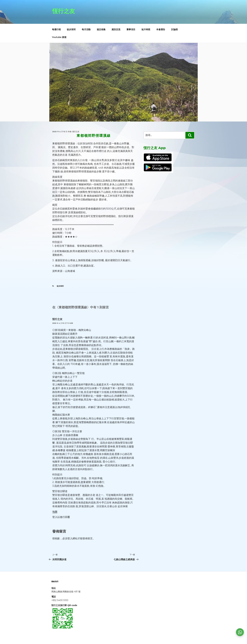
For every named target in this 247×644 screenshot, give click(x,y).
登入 (70, 538)
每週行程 (56, 29)
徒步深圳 (71, 29)
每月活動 (86, 29)
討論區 (175, 29)
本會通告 (161, 29)
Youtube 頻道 (59, 37)
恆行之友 (64, 11)
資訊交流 (116, 29)
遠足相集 (101, 29)
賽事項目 (131, 29)
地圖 (55, 512)
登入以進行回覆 (61, 517)
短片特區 (146, 29)
